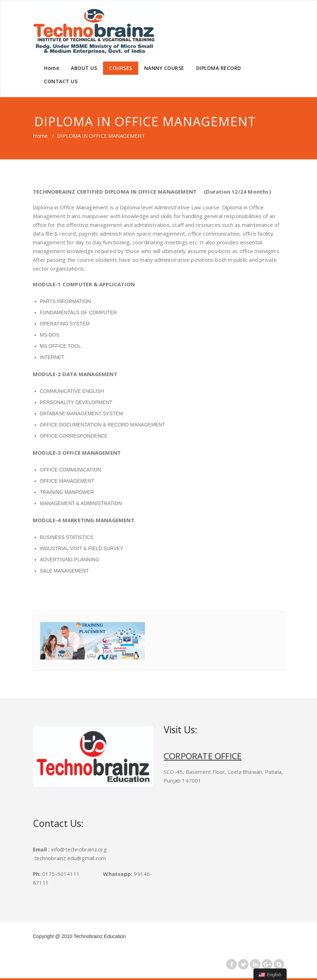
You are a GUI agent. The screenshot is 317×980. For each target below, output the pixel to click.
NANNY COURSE (164, 68)
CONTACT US (61, 81)
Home (51, 68)
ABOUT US (84, 68)
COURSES (121, 68)
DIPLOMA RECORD (219, 68)
